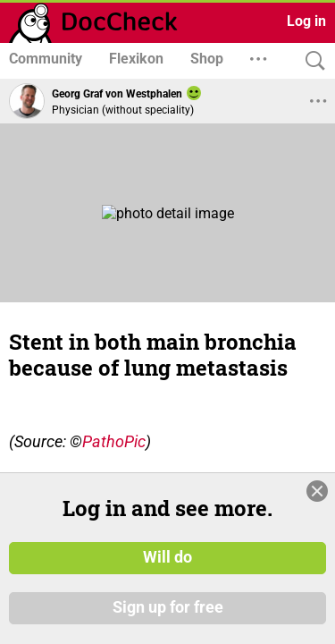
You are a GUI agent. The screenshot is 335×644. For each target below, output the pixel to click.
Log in (306, 21)
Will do (167, 557)
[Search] (311, 61)
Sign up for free (168, 607)
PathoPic (114, 441)
